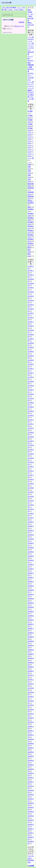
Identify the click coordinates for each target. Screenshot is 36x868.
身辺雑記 (31, 209)
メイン (19, 8)
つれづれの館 (7, 3)
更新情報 (21, 22)
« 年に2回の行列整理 (9, 8)
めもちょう (19, 26)
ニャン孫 (31, 158)
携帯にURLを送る (31, 25)
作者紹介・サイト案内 (31, 14)
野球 (29, 248)
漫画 (29, 207)
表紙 (29, 10)
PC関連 (30, 111)
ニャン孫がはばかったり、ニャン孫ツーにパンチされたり (31, 44)
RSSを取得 (31, 866)
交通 (29, 165)
